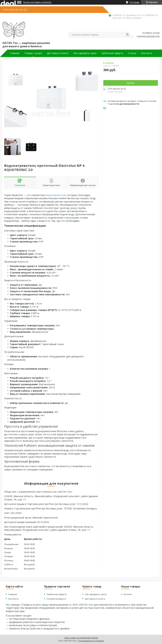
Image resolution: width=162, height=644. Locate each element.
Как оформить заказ (85, 53)
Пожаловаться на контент (91, 641)
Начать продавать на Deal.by (37, 2)
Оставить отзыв (151, 33)
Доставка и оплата (58, 53)
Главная (15, 53)
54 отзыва (135, 2)
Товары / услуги (33, 53)
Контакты (147, 53)
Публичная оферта (112, 53)
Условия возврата (56, 599)
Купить (131, 83)
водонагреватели (56, 195)
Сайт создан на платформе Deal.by (81, 638)
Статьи (132, 53)
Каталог (128, 594)
